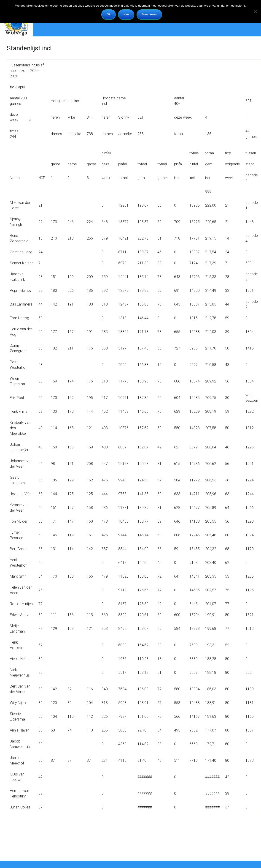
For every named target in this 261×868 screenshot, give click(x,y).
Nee (126, 14)
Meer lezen (149, 14)
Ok (109, 14)
